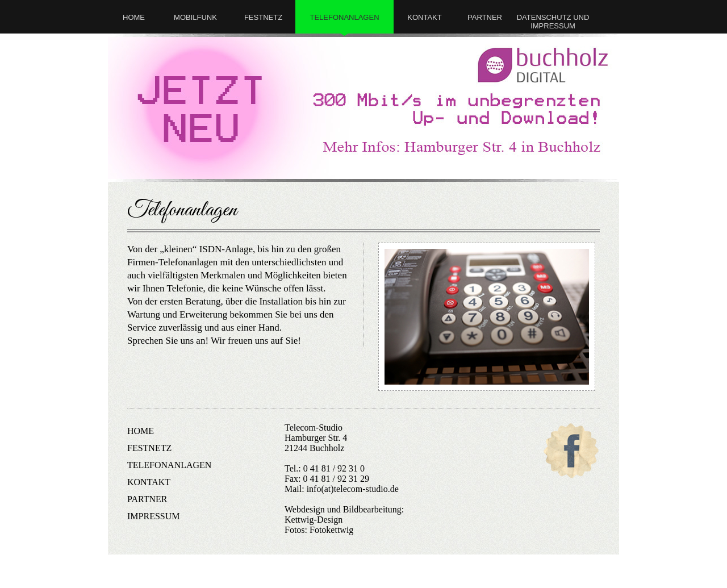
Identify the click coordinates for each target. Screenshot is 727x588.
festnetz (263, 17)
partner (485, 17)
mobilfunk (195, 17)
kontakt (424, 17)
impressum (153, 516)
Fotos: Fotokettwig (319, 530)
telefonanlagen (344, 17)
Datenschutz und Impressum (553, 22)
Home (134, 17)
